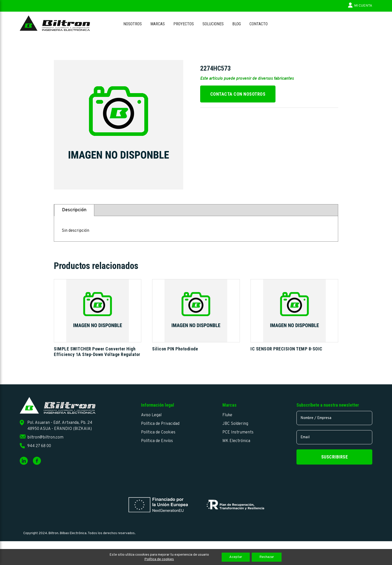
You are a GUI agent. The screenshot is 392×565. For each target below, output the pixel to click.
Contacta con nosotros (238, 94)
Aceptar (236, 557)
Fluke (227, 415)
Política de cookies (159, 559)
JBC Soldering (235, 424)
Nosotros (133, 24)
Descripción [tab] (74, 210)
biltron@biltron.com (45, 437)
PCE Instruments (238, 432)
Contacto (259, 24)
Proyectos (184, 24)
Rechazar (267, 557)
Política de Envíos (157, 441)
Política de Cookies (158, 432)
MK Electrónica (236, 441)
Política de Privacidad (160, 424)
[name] (334, 418)
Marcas (158, 24)
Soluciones (213, 24)
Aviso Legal (151, 415)
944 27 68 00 (39, 446)
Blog (237, 24)
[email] (334, 437)
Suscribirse (335, 457)
